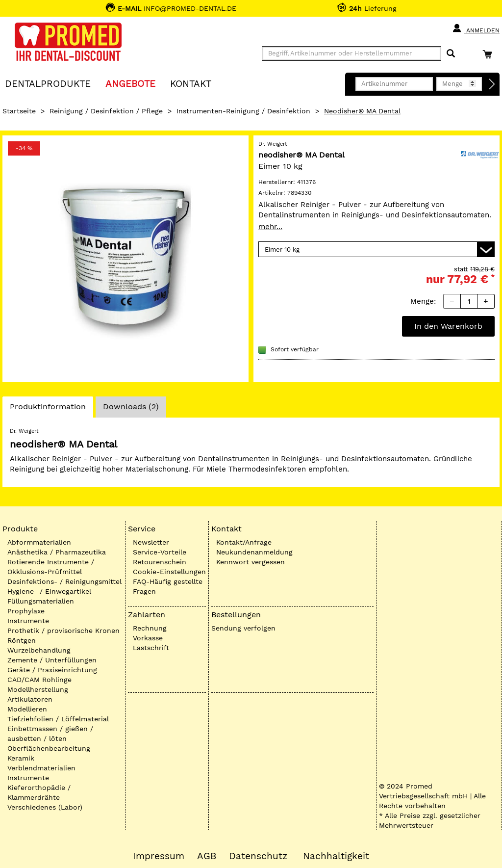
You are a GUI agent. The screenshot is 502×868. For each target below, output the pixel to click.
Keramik (21, 758)
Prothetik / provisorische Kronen (63, 631)
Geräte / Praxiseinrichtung (52, 670)
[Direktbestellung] (492, 84)
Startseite (19, 111)
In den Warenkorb (448, 326)
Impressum (159, 856)
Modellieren (27, 709)
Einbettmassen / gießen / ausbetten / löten (50, 734)
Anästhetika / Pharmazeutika (57, 552)
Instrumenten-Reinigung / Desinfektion (243, 111)
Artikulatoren (30, 699)
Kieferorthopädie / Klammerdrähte (39, 792)
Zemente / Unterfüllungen (52, 660)
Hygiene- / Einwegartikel (49, 591)
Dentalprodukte (48, 83)
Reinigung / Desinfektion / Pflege (106, 111)
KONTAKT (191, 83)
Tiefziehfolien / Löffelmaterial (58, 719)
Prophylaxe (26, 611)
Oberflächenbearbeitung (49, 748)
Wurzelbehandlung (39, 650)
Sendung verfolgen (243, 628)
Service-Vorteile (160, 552)
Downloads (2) (131, 407)
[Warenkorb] (490, 54)
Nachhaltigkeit (336, 856)
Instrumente (28, 621)
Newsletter (151, 542)
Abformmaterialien (39, 542)
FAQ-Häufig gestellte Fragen (168, 586)
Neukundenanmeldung (254, 552)
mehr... (270, 227)
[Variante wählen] (376, 249)
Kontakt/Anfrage (244, 542)
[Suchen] (451, 54)
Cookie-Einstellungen (169, 572)
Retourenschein (160, 562)
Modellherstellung (38, 689)
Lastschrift (151, 648)
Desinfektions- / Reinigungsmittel (64, 581)
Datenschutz (258, 856)
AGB (207, 856)
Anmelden (476, 28)
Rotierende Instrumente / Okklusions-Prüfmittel (51, 567)
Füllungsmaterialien (41, 601)
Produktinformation (48, 409)
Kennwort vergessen (251, 562)
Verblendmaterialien (41, 768)
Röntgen (22, 640)
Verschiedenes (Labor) (45, 807)
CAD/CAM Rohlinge (39, 680)
